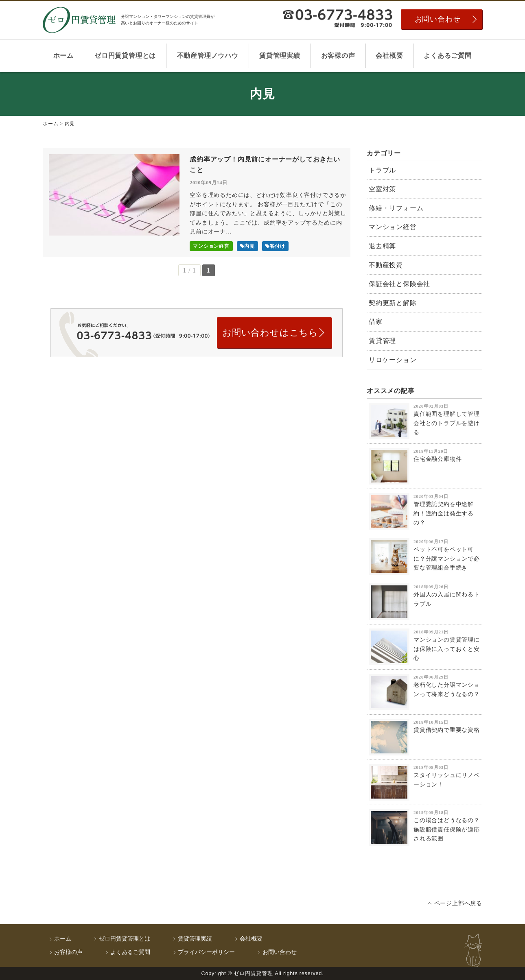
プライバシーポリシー (206, 952)
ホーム (63, 56)
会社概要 (389, 56)
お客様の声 (338, 56)
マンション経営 (393, 227)
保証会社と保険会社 (399, 284)
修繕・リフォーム (396, 208)
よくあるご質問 (448, 56)
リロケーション (393, 360)
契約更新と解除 (393, 303)
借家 (376, 322)
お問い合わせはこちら (270, 333)
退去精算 (382, 246)
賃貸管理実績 (280, 56)
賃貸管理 (382, 341)
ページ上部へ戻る (458, 903)
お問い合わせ (438, 19)
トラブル (382, 170)
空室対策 (382, 189)
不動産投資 (386, 265)
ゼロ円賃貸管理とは (125, 56)
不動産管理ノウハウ (208, 56)
